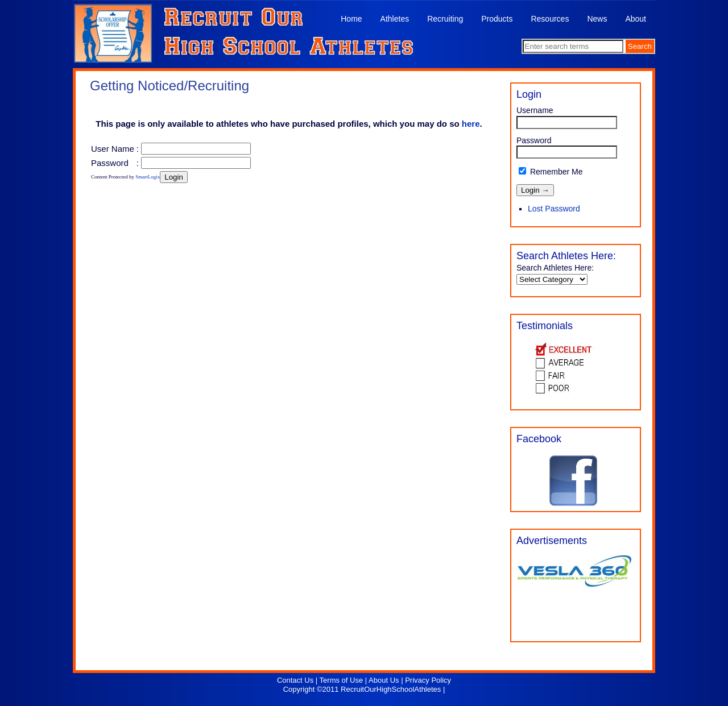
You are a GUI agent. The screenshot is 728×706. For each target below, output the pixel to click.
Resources (550, 19)
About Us (384, 680)
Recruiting (445, 19)
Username (535, 110)
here (471, 124)
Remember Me (551, 172)
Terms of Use (342, 680)
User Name (113, 149)
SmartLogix (148, 177)
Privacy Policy (428, 680)
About (636, 19)
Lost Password (554, 209)
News (597, 19)
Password (110, 163)
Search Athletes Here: (555, 268)
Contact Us (295, 680)
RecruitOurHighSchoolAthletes (391, 689)
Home (351, 19)
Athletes (395, 19)
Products (497, 19)
